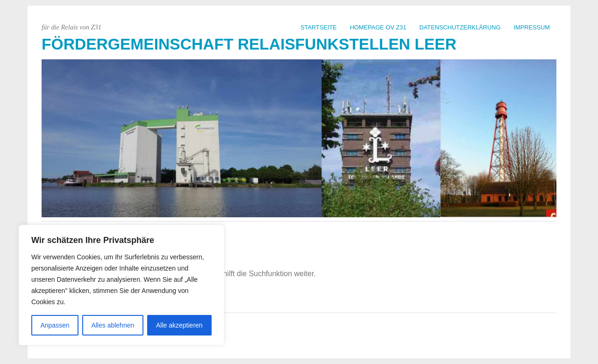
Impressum (532, 27)
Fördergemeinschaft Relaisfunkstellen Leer (249, 44)
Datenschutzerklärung (460, 27)
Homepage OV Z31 (378, 27)
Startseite (319, 27)
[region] (121, 285)
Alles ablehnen (113, 325)
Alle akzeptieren (179, 325)
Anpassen (55, 325)
